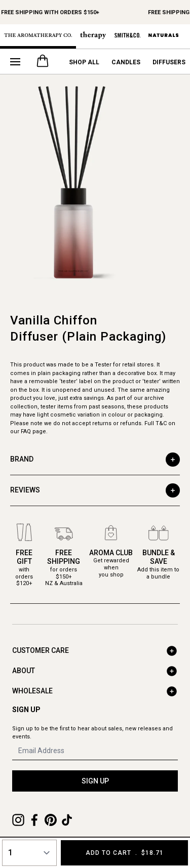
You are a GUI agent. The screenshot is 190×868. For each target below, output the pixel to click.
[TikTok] (67, 820)
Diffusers (169, 62)
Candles (126, 62)
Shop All (84, 62)
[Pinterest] (51, 820)
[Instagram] (18, 820)
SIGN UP (95, 781)
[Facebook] (34, 820)
